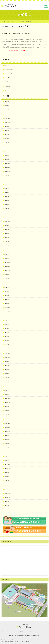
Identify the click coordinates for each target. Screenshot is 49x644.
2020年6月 (7, 374)
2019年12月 (7, 399)
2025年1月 (7, 159)
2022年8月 (7, 279)
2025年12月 (7, 114)
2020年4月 (7, 382)
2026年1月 (7, 110)
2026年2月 (7, 106)
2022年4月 (7, 295)
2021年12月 (7, 308)
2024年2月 (7, 205)
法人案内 (21, 631)
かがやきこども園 (8, 74)
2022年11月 (7, 267)
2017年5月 (7, 481)
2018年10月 (7, 431)
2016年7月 (7, 506)
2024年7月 (7, 184)
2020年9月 (7, 361)
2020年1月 (7, 394)
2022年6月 (7, 287)
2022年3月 (7, 300)
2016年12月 (7, 493)
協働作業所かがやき (9, 70)
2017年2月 (7, 489)
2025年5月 (7, 143)
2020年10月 (7, 357)
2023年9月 (7, 225)
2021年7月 (7, 324)
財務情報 (26, 631)
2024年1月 (7, 209)
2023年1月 (7, 258)
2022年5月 (7, 291)
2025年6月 (7, 139)
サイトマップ (44, 631)
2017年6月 (7, 477)
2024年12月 (7, 164)
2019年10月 (7, 403)
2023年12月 (7, 213)
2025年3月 (7, 151)
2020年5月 (7, 378)
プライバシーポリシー (13, 631)
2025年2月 (7, 155)
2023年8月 (7, 229)
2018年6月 (7, 448)
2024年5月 (7, 192)
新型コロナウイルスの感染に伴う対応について (12, 51)
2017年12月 (7, 464)
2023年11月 (7, 217)
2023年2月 (7, 254)
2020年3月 (7, 386)
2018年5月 (7, 452)
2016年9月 (7, 502)
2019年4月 (7, 411)
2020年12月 (7, 349)
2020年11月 (7, 353)
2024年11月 (7, 168)
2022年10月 (7, 271)
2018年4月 (7, 456)
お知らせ (9, 21)
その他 (6, 90)
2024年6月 (7, 188)
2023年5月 (7, 242)
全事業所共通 (7, 86)
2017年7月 (7, 473)
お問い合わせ (4, 631)
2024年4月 (7, 196)
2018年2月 (7, 460)
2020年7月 (7, 370)
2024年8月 (7, 180)
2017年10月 (7, 469)
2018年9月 (7, 436)
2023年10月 (7, 221)
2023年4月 (7, 246)
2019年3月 (7, 415)
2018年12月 (7, 423)
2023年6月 (7, 238)
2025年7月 (7, 135)
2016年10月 (7, 497)
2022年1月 (7, 304)
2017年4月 (7, 485)
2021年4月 (7, 333)
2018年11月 (7, 427)
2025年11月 (7, 118)
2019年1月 (7, 419)
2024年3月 (7, 201)
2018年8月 (7, 440)
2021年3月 (7, 337)
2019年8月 (7, 407)
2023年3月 (7, 250)
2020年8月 (7, 365)
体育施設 (6, 82)
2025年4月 (7, 147)
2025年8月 (7, 131)
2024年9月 (7, 176)
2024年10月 (7, 172)
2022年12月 (7, 262)
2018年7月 (7, 444)
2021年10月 (7, 312)
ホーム (3, 21)
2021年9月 (7, 316)
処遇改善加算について (34, 631)
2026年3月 (7, 102)
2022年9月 (7, 275)
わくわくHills (7, 78)
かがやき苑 (7, 66)
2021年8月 (7, 320)
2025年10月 (7, 122)
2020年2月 (7, 390)
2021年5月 (7, 328)
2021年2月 (7, 341)
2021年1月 (7, 345)
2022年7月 (7, 283)
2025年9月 (7, 126)
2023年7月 (7, 234)
